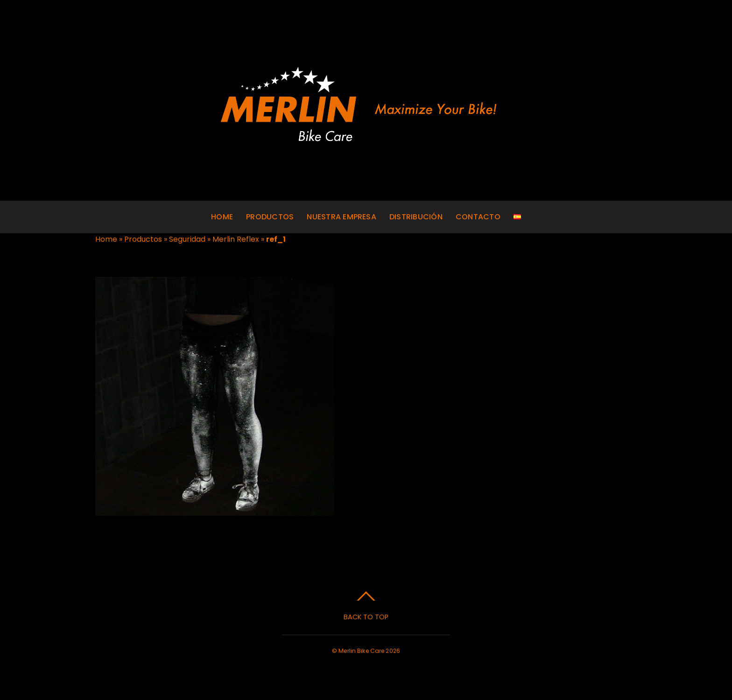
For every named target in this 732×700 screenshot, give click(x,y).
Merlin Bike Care (361, 651)
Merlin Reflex (236, 239)
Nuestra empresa (341, 217)
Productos (270, 217)
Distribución (416, 217)
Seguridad (187, 239)
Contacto (478, 217)
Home (222, 217)
